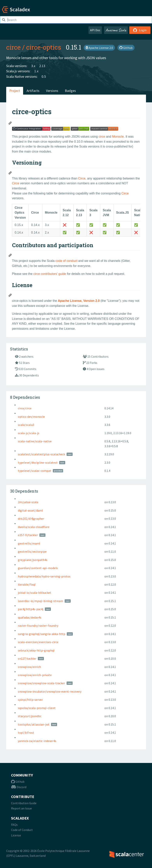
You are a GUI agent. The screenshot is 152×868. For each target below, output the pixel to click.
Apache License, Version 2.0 (79, 301)
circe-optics (44, 47)
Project (15, 91)
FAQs (14, 825)
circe (13, 47)
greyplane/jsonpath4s (33, 560)
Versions (52, 91)
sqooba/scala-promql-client (37, 708)
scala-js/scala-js (29, 433)
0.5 (44, 76)
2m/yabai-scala (28, 502)
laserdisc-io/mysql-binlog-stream (40, 601)
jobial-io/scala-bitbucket (35, 593)
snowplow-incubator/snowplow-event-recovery (50, 691)
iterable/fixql (27, 584)
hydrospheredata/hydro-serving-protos (44, 576)
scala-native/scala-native (35, 441)
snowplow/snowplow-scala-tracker (41, 683)
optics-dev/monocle (31, 417)
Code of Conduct (22, 830)
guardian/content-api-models (38, 568)
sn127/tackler (27, 658)
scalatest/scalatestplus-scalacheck (41, 454)
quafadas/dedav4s (30, 617)
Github (18, 782)
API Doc (95, 30)
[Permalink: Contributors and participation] (10, 256)
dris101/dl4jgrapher (31, 519)
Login (140, 30)
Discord (19, 787)
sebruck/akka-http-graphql (36, 650)
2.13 (42, 66)
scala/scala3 (26, 425)
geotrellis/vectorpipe (32, 551)
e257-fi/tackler (28, 535)
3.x (33, 66)
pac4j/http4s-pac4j (31, 609)
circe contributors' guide (50, 274)
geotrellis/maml (29, 543)
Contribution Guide (24, 803)
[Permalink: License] (10, 296)
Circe (82, 178)
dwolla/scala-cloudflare (34, 527)
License (16, 835)
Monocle (118, 137)
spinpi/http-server (30, 700)
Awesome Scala (116, 30)
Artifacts (33, 91)
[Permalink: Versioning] (10, 173)
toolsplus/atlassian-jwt (34, 724)
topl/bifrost (26, 733)
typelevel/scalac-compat (35, 471)
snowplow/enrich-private (35, 675)
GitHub (126, 48)
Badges (70, 91)
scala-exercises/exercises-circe (38, 642)
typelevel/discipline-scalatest (38, 462)
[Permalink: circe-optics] (10, 124)
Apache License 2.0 (99, 48)
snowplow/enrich (29, 667)
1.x (36, 71)
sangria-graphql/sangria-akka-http (42, 634)
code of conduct (66, 261)
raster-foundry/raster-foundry (38, 626)
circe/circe (25, 408)
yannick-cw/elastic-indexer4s (37, 741)
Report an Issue (21, 808)
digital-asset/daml (30, 510)
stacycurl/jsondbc (30, 716)
